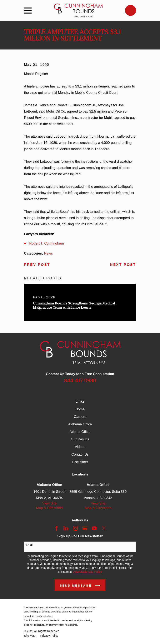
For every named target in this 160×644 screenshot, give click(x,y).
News (49, 253)
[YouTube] (94, 528)
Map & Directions (49, 508)
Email (30, 545)
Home (80, 409)
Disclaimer (80, 462)
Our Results (80, 439)
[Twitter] (104, 528)
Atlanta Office (80, 432)
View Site (49, 503)
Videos (80, 447)
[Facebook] (56, 528)
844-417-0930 (80, 381)
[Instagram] (75, 528)
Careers (80, 417)
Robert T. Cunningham (47, 243)
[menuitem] (30, 636)
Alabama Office (80, 424)
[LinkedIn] (66, 528)
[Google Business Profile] (85, 528)
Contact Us (80, 454)
